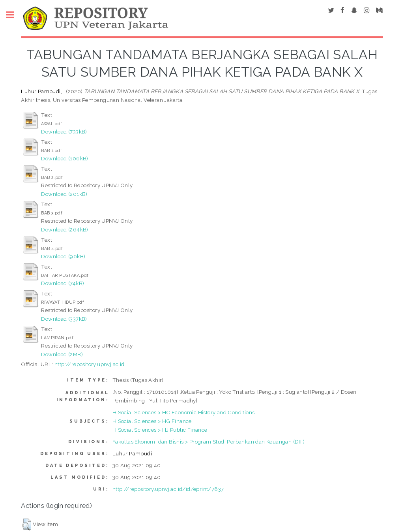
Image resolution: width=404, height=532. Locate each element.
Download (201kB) (64, 194)
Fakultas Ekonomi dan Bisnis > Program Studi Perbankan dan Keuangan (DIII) (209, 442)
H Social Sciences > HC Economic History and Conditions (184, 412)
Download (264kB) (65, 229)
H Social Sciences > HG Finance (152, 421)
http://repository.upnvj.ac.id (90, 364)
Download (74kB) (63, 283)
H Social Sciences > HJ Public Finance (160, 430)
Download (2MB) (62, 354)
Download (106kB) (65, 158)
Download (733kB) (64, 132)
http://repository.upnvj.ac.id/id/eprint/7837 (168, 489)
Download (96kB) (63, 256)
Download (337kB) (64, 319)
